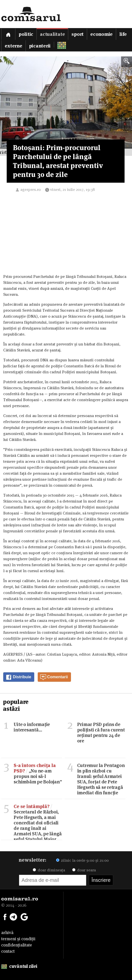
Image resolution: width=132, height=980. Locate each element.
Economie (101, 34)
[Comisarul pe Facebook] (5, 916)
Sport (78, 34)
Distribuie (18, 677)
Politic (26, 34)
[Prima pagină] (8, 34)
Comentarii (54, 677)
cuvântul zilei (19, 966)
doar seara (84, 870)
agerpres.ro (31, 190)
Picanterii (40, 46)
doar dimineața (49, 870)
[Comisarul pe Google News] (24, 916)
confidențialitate (17, 945)
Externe (13, 46)
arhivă (7, 933)
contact (8, 951)
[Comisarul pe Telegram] (13, 916)
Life (123, 34)
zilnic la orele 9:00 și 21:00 (82, 860)
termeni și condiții (18, 939)
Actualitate (52, 34)
